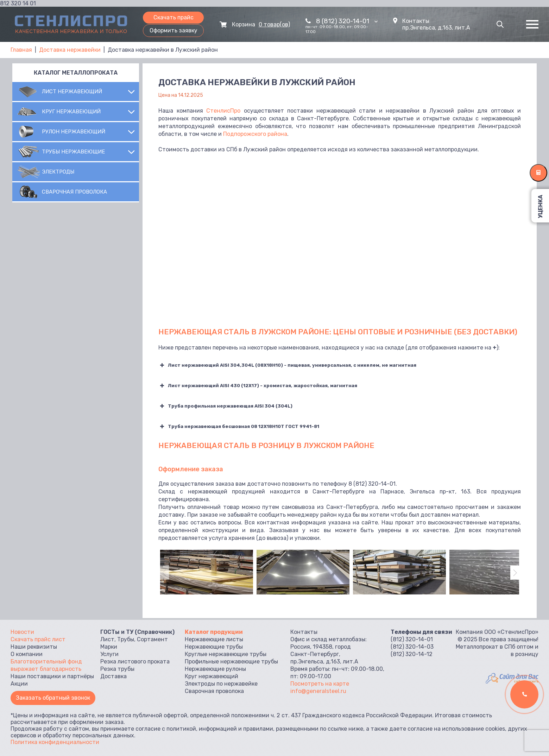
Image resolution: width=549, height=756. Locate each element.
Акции (19, 684)
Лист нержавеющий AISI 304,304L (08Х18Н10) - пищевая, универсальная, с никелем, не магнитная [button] (287, 365)
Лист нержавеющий (72, 92)
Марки (109, 647)
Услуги (109, 654)
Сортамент (152, 639)
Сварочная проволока (74, 192)
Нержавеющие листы (214, 639)
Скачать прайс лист (38, 639)
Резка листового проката (135, 661)
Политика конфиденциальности (55, 742)
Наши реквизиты (34, 647)
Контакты (416, 21)
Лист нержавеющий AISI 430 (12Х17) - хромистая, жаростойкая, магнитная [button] (258, 386)
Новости (22, 632)
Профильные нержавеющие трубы (231, 661)
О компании (27, 654)
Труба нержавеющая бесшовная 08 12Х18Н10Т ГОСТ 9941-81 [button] (239, 427)
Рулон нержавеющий (74, 132)
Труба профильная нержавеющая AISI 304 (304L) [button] (225, 406)
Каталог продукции (214, 632)
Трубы (126, 639)
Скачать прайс (173, 17)
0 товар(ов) (274, 24)
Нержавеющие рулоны (215, 669)
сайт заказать (526, 681)
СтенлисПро (223, 111)
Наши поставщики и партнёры (52, 676)
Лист (107, 639)
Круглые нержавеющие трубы (226, 654)
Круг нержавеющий (71, 112)
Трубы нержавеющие (73, 152)
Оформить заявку (173, 30)
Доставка (113, 676)
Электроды (58, 172)
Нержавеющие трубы (214, 647)
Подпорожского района (255, 134)
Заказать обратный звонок (53, 698)
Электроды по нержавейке (221, 684)
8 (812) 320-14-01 (347, 21)
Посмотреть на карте (320, 684)
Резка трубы (117, 669)
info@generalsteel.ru (318, 691)
